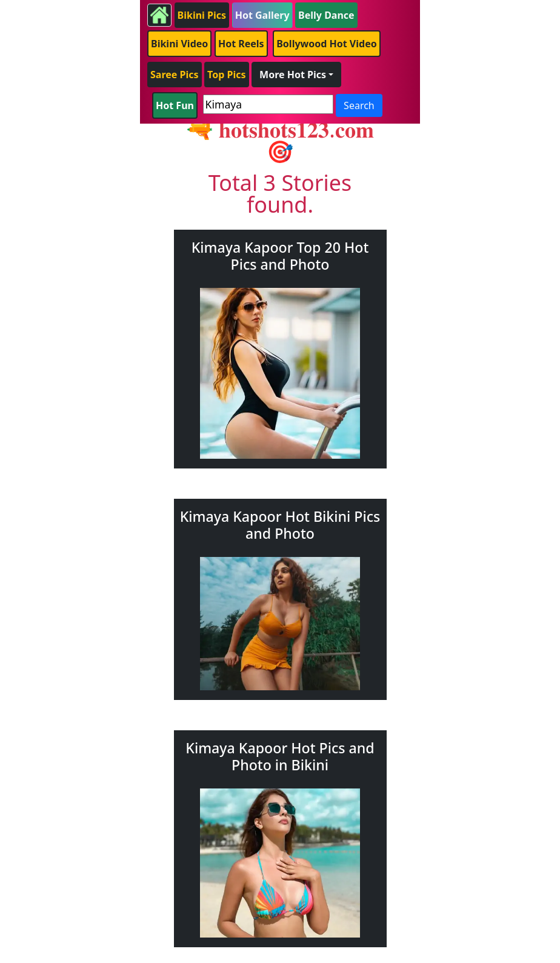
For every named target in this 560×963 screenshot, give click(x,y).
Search (359, 105)
